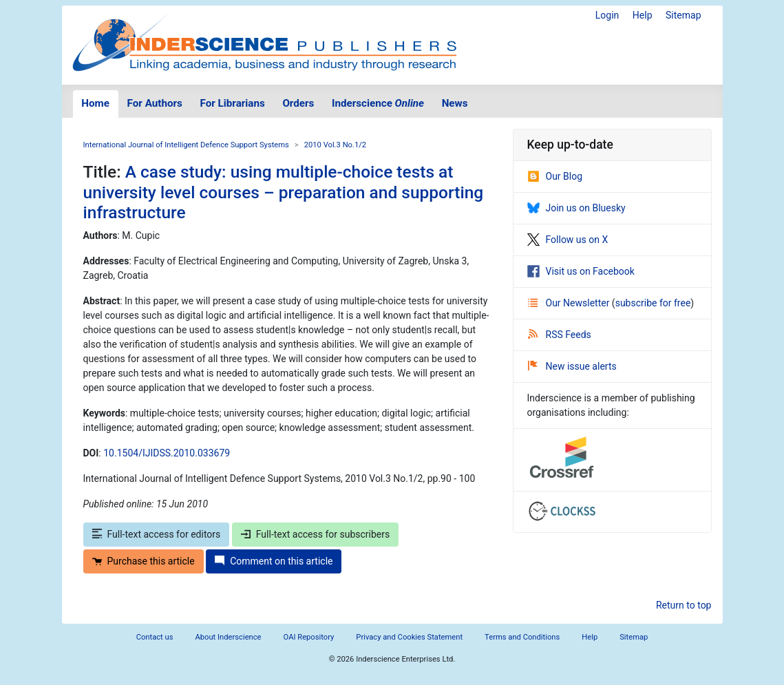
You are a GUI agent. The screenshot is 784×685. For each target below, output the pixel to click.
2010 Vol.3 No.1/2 (335, 145)
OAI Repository (309, 637)
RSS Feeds (560, 335)
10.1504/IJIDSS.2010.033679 (167, 453)
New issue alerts (572, 366)
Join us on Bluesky (576, 208)
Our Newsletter (570, 303)
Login (607, 15)
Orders (298, 103)
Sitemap (683, 15)
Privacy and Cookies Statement (409, 637)
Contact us (155, 637)
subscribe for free (653, 303)
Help (643, 15)
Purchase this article (144, 561)
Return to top (684, 605)
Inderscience (378, 103)
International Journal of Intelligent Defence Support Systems (186, 145)
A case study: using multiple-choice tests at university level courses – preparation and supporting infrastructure (284, 192)
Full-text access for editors (157, 534)
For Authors (155, 103)
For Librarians (232, 103)
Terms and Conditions (522, 637)
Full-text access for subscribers (315, 534)
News (455, 103)
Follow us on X (568, 240)
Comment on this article (274, 561)
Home (95, 103)
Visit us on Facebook (581, 271)
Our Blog (555, 176)
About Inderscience (228, 637)
